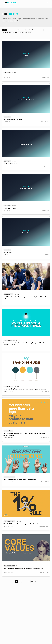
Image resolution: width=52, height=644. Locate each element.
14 (28, 581)
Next (34, 581)
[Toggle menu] (48, 3)
